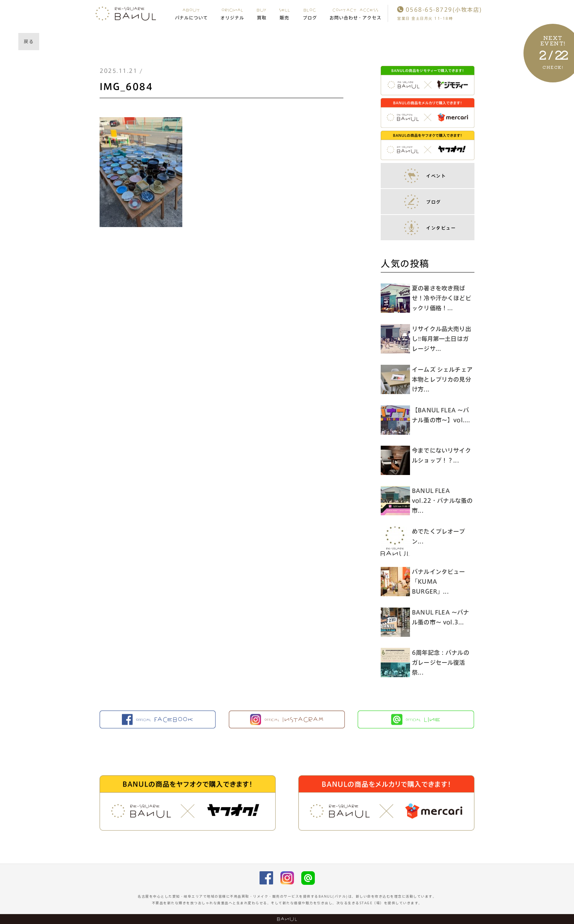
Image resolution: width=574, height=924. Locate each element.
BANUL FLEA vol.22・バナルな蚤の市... (441, 501)
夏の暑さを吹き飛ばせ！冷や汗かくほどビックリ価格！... (443, 298)
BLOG (310, 14)
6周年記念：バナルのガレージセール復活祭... (442, 663)
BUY (262, 14)
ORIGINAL (232, 14)
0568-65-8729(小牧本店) (440, 10)
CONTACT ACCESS (356, 14)
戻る (29, 41)
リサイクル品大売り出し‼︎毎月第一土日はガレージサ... (443, 339)
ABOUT (192, 14)
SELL (285, 14)
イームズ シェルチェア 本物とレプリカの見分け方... (447, 379)
